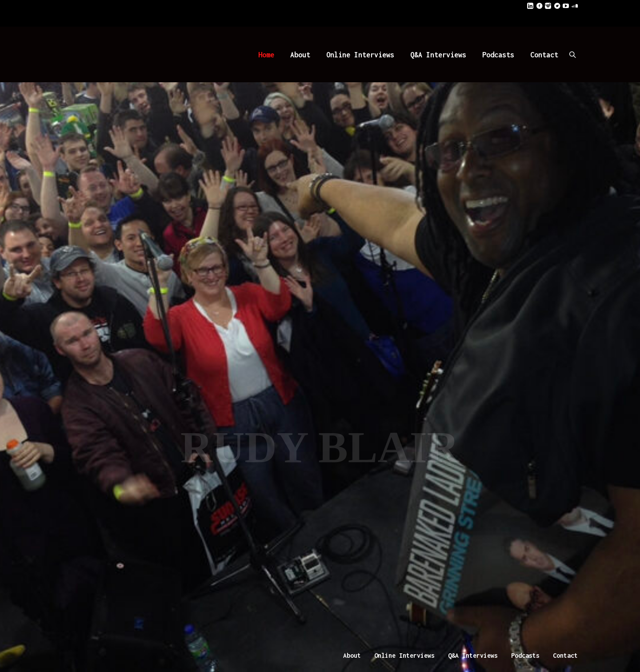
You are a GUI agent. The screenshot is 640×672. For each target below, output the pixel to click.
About (352, 655)
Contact (565, 655)
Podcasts (525, 655)
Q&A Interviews (473, 655)
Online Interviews (404, 655)
